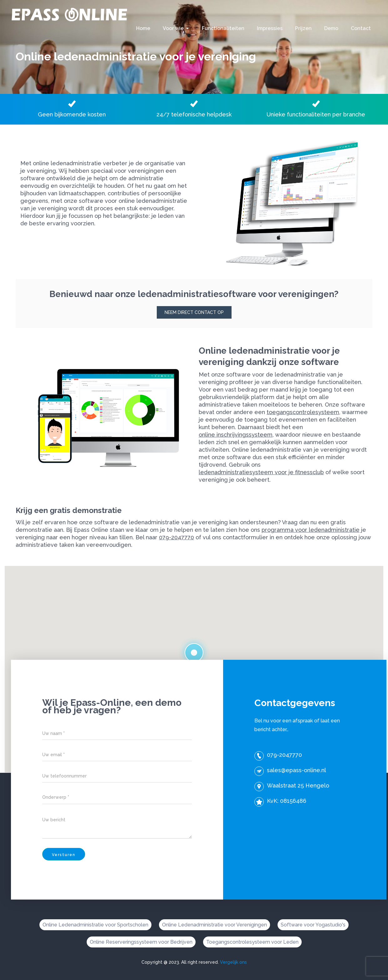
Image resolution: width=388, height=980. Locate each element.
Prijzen (303, 28)
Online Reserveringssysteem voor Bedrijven (141, 942)
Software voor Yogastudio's (313, 925)
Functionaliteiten (223, 28)
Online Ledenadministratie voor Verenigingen (214, 925)
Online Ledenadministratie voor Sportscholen (95, 925)
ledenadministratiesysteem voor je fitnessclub (261, 472)
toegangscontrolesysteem (303, 412)
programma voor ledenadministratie (311, 530)
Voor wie (173, 28)
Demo (331, 28)
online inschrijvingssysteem (236, 435)
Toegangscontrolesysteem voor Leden (252, 942)
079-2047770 (176, 537)
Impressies (270, 28)
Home (143, 28)
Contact (361, 28)
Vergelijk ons (233, 962)
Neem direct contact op (194, 312)
